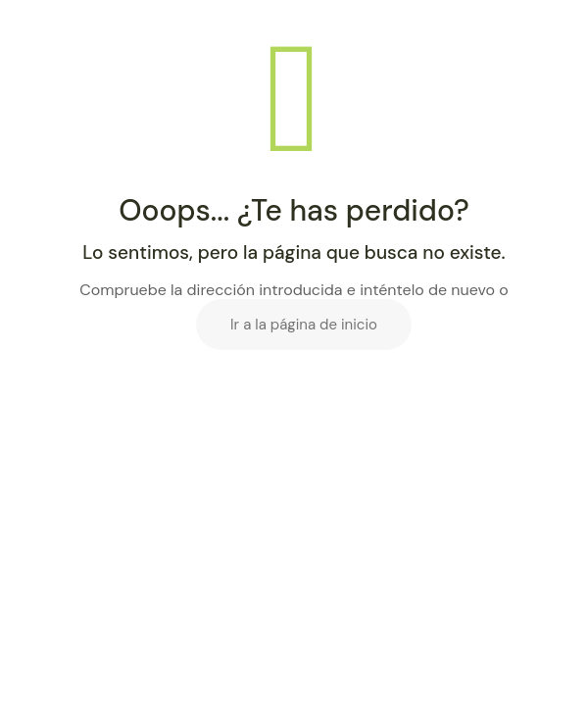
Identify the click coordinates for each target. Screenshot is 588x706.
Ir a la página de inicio (304, 325)
